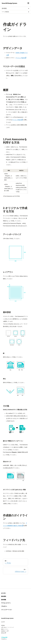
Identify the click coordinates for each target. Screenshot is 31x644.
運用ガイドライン (5, 629)
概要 (6, 90)
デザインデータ (13, 48)
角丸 (4, 379)
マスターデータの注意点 (14, 66)
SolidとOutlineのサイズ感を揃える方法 (15, 410)
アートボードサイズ (12, 234)
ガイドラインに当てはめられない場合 (14, 490)
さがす (3, 622)
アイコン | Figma (21, 58)
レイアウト (8, 272)
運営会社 (6, 633)
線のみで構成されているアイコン (13, 441)
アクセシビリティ (6, 603)
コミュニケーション (7, 610)
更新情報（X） (7, 631)
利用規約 (3, 625)
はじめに (4, 593)
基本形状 (7, 312)
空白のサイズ (7, 462)
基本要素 (4, 600)
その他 (6, 406)
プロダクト (4, 606)
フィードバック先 (14, 540)
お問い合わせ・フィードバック (7, 627)
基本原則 (4, 596)
